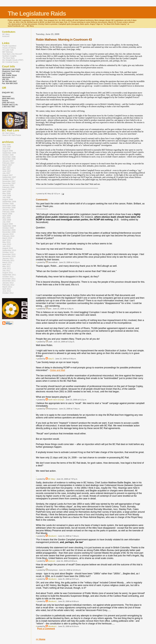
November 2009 (9, 230)
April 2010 (7, 240)
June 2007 (7, 171)
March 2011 (7, 262)
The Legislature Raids (37, 14)
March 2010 (7, 238)
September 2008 (9, 202)
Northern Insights (9, 56)
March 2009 (7, 214)
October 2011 (8, 277)
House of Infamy (9, 48)
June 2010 (7, 244)
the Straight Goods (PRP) (13, 60)
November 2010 (9, 254)
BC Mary (52, 479)
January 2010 (8, 234)
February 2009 (8, 212)
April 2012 (7, 289)
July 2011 (6, 271)
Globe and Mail (57, 370)
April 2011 (7, 265)
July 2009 (6, 222)
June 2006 (7, 147)
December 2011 (9, 281)
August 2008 (8, 200)
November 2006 (9, 157)
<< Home (41, 639)
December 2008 (9, 208)
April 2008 (7, 191)
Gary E (51, 359)
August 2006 (8, 151)
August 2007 (8, 175)
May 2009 (6, 218)
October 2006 (8, 155)
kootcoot (52, 561)
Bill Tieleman (8, 52)
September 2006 (9, 153)
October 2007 (8, 179)
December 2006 (9, 159)
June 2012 (7, 291)
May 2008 (6, 193)
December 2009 (9, 232)
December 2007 (9, 183)
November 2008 (9, 206)
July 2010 (6, 246)
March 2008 (7, 189)
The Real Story (9, 58)
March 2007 (7, 165)
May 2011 (6, 267)
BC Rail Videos (9, 133)
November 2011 (9, 279)
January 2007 (8, 161)
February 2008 (8, 187)
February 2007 (8, 163)
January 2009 (8, 210)
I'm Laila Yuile (8, 50)
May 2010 (6, 242)
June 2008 (7, 195)
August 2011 (8, 273)
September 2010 (9, 250)
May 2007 (6, 169)
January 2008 (8, 185)
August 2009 (8, 224)
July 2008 (6, 197)
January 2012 (8, 283)
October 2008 (8, 204)
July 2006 (6, 149)
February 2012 (8, 285)
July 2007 (6, 173)
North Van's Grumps (56, 400)
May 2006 (6, 145)
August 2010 (8, 248)
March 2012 (7, 287)
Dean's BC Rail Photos (12, 135)
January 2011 (8, 258)
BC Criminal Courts (10, 62)
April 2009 (7, 216)
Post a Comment (46, 629)
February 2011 (8, 260)
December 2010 (9, 256)
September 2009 (9, 226)
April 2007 (7, 167)
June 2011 (7, 269)
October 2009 (8, 228)
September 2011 (9, 275)
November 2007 (9, 181)
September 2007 (9, 177)
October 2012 (8, 293)
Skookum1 (52, 536)
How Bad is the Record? (12, 54)
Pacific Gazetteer (9, 46)
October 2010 (8, 252)
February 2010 (8, 236)
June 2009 (7, 220)
